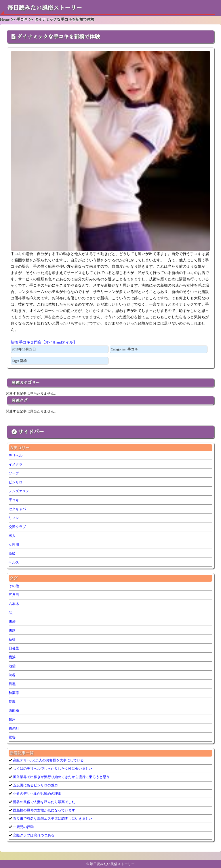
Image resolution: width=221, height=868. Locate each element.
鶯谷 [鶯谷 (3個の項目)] (12, 737)
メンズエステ (19, 491)
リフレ (14, 518)
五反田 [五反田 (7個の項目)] (14, 595)
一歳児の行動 (23, 827)
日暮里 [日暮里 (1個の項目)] (14, 648)
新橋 (23, 361)
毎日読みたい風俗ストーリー (45, 8)
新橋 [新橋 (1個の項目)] (12, 639)
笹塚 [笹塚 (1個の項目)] (12, 702)
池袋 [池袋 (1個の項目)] (12, 666)
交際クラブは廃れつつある (33, 835)
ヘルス (14, 562)
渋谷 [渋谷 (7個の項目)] (12, 675)
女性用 (14, 545)
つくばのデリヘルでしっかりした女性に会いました (52, 769)
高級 (12, 553)
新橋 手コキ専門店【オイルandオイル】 (44, 342)
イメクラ (16, 464)
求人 (12, 536)
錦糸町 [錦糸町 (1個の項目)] (14, 728)
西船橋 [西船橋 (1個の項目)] (14, 711)
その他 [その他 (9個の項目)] (14, 586)
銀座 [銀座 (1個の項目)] (12, 720)
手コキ (133, 349)
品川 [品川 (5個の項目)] (12, 613)
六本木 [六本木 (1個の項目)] (14, 604)
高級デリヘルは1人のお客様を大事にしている (48, 760)
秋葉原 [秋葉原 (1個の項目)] (14, 693)
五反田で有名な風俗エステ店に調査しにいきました (52, 819)
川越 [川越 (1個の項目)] (12, 630)
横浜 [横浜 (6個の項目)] (12, 657)
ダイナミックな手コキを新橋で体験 (58, 37)
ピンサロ (16, 482)
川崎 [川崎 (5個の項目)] (12, 622)
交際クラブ (17, 527)
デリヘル (16, 456)
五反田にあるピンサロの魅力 (35, 785)
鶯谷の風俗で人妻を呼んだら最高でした (44, 802)
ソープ (14, 473)
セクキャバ (17, 509)
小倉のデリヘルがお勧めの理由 (37, 794)
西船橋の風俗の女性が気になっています (44, 810)
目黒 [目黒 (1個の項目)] (12, 684)
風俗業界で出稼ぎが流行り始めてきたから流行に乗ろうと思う (61, 777)
